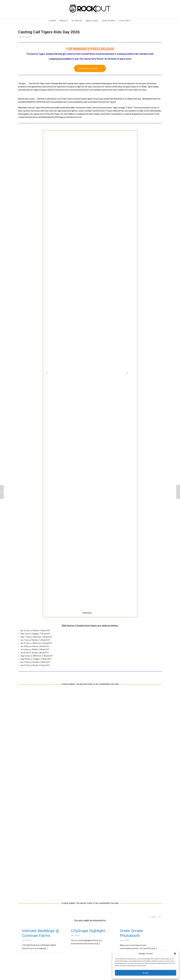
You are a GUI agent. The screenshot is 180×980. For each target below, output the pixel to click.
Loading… (90, 793)
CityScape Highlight (88, 931)
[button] (175, 954)
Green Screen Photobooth (131, 933)
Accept (146, 973)
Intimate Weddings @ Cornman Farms (41, 933)
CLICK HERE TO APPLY (88, 68)
